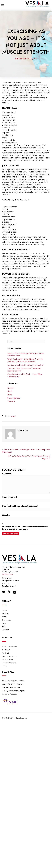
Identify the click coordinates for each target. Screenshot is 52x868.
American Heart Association (13, 681)
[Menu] (3, 5)
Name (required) (10, 497)
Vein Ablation (7, 660)
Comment (7, 474)
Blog (4, 623)
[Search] (26, 342)
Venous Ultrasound (10, 663)
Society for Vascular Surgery (13, 691)
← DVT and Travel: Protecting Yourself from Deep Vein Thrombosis (26, 451)
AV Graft (5, 653)
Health (10, 391)
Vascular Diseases (9, 694)
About (5, 617)
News (10, 395)
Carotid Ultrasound (10, 657)
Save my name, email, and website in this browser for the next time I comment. (25, 528)
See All (5, 666)
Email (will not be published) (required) (20, 506)
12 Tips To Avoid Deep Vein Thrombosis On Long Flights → (29, 457)
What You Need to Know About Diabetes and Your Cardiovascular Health (25, 360)
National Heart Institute (11, 688)
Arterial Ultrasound (9, 647)
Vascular (11, 401)
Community (7, 620)
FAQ (4, 627)
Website (6, 515)
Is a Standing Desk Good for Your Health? (25, 365)
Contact (5, 630)
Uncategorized (14, 398)
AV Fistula (6, 650)
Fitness (10, 388)
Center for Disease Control (13, 684)
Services (5, 614)
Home (4, 610)
